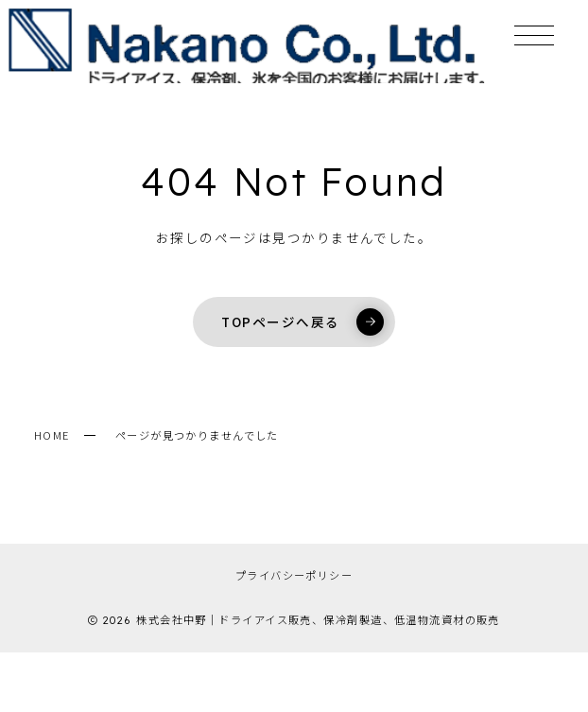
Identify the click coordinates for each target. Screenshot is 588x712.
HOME (52, 435)
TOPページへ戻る (302, 321)
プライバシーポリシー (294, 575)
